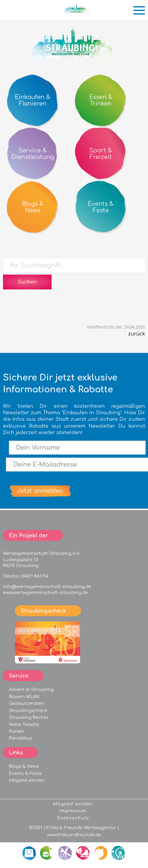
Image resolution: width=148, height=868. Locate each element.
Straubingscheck (28, 711)
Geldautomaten (26, 703)
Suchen (27, 282)
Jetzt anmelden (40, 491)
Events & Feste (25, 773)
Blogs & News (24, 766)
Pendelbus (21, 738)
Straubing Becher (29, 717)
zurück (137, 334)
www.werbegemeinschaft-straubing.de (45, 593)
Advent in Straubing (31, 689)
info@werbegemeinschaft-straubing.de (47, 587)
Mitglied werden (27, 780)
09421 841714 (35, 576)
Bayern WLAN (24, 697)
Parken (17, 731)
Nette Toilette (24, 724)
